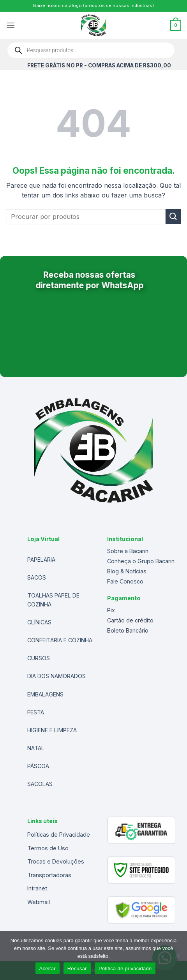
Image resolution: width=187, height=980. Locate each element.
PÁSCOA (38, 766)
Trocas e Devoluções (56, 861)
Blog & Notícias (127, 571)
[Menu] (11, 25)
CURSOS (39, 658)
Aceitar (48, 969)
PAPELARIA (41, 560)
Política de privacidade (125, 969)
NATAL (36, 748)
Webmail (39, 902)
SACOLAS (40, 784)
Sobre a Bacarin (128, 551)
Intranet (37, 888)
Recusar (77, 969)
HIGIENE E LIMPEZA (52, 730)
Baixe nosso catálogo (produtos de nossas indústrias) (93, 5)
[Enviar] (173, 216)
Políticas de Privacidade (59, 835)
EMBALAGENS (45, 694)
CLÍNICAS (39, 622)
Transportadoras (49, 875)
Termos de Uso (48, 848)
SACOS (37, 577)
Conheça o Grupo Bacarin (141, 561)
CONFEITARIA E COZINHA (60, 640)
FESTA (36, 712)
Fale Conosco (125, 581)
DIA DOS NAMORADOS (56, 676)
